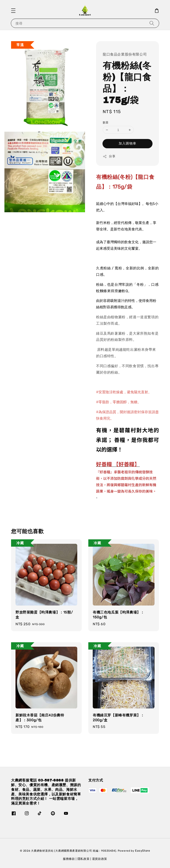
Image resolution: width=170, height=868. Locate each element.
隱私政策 (84, 859)
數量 (106, 122)
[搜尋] (152, 23)
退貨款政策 (100, 859)
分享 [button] (109, 156)
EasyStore (142, 851)
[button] (13, 11)
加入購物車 (127, 143)
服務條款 (69, 859)
